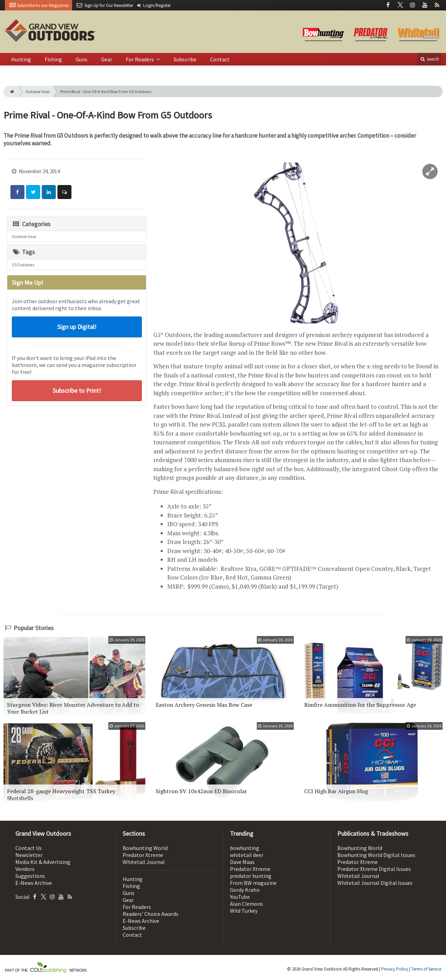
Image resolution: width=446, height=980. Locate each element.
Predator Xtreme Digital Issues (374, 869)
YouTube (240, 897)
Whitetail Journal (144, 862)
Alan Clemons (247, 904)
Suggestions (30, 876)
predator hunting (251, 876)
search (429, 59)
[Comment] (64, 192)
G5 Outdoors (23, 265)
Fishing (53, 59)
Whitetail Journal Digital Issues (375, 883)
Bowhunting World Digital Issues (376, 855)
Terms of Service (426, 969)
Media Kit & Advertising (43, 862)
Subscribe (185, 59)
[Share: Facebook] (17, 192)
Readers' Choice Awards (151, 914)
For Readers (140, 59)
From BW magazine (253, 883)
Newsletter (29, 855)
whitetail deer (247, 855)
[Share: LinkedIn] (49, 192)
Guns (82, 59)
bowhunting (245, 848)
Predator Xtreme (143, 855)
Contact (220, 59)
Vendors (25, 869)
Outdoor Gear (38, 91)
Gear (107, 59)
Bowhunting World (145, 848)
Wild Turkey (244, 911)
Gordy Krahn (245, 890)
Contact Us (29, 848)
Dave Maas (242, 862)
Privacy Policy (395, 969)
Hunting (21, 59)
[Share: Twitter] (33, 192)
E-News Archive (34, 883)
